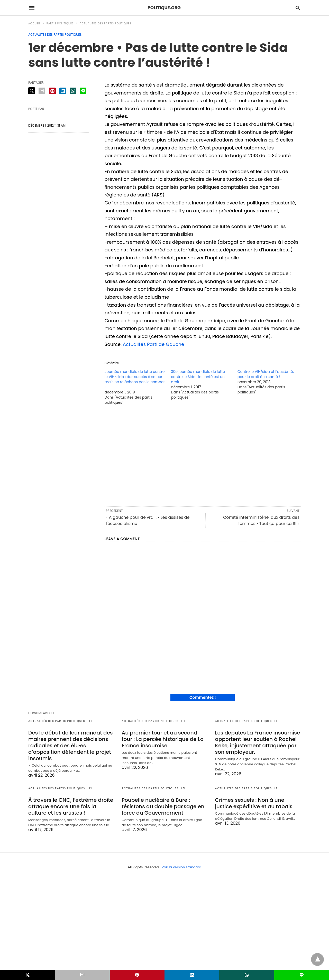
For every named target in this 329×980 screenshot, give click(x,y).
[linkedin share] (63, 91)
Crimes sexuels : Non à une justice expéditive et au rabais (254, 803)
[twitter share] (32, 91)
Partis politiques (60, 23)
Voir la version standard (181, 867)
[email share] (42, 91)
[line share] (83, 91)
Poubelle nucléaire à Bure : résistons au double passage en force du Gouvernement (163, 806)
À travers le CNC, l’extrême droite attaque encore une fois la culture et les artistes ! (71, 806)
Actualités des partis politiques (106, 23)
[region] (203, 455)
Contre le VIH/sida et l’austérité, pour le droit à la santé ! (266, 374)
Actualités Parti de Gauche (154, 344)
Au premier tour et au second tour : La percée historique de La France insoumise (163, 739)
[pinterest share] (52, 91)
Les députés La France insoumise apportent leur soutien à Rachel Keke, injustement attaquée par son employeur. (258, 742)
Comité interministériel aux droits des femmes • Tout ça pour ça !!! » (261, 520)
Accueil (34, 23)
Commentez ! (203, 697)
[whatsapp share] (73, 91)
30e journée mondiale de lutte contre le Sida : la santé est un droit (198, 377)
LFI (90, 721)
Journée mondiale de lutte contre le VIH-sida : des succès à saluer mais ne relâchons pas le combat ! (135, 379)
